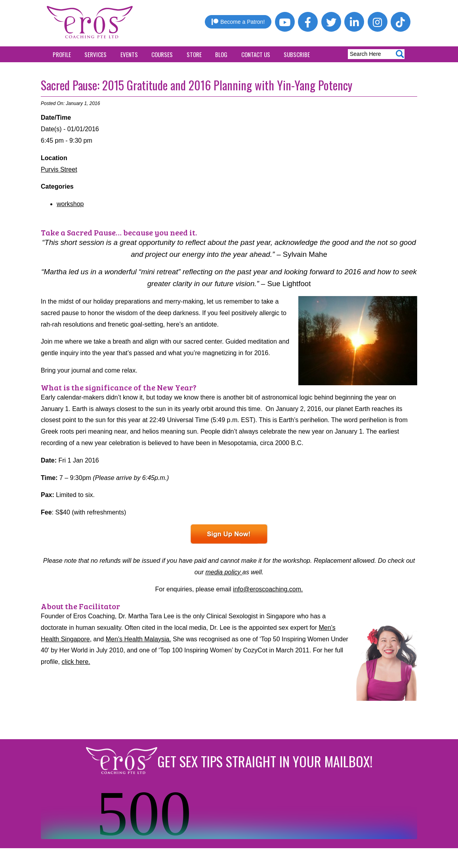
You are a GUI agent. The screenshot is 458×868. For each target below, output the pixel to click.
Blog (221, 54)
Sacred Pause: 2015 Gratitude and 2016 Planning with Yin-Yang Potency (197, 85)
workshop (70, 204)
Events (129, 54)
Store (194, 54)
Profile (62, 54)
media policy (224, 572)
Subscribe (297, 54)
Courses (162, 54)
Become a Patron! (238, 22)
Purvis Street (59, 169)
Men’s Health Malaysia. (138, 639)
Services (95, 54)
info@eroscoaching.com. (268, 589)
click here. (76, 662)
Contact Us (256, 54)
